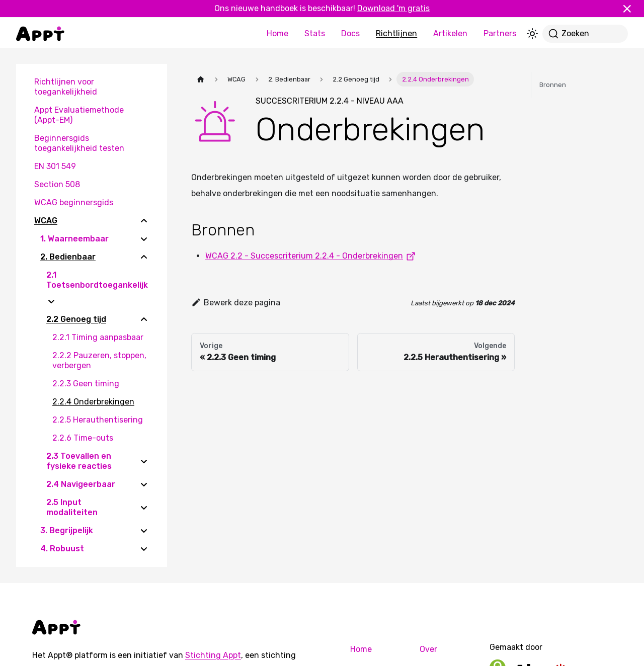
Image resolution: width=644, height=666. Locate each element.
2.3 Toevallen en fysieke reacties (79, 461)
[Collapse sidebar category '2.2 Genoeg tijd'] (144, 319)
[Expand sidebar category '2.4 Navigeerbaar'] (144, 484)
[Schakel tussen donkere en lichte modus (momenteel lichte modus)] (532, 34)
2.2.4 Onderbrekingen (93, 402)
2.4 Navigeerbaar (81, 484)
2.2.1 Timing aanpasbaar (98, 337)
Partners (500, 33)
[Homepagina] (201, 79)
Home (277, 33)
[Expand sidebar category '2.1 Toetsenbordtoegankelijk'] (51, 301)
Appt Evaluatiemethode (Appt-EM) (79, 115)
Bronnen (553, 85)
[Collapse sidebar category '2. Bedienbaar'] (144, 257)
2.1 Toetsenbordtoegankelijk (97, 280)
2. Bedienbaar (68, 257)
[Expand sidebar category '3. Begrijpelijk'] (144, 531)
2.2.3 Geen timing (86, 384)
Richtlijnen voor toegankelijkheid (66, 87)
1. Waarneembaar (74, 239)
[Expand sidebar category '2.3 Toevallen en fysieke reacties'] (144, 461)
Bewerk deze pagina (236, 303)
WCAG (46, 221)
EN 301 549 (55, 166)
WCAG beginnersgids (74, 202)
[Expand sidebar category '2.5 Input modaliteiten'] (144, 508)
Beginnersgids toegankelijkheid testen (79, 143)
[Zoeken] (585, 34)
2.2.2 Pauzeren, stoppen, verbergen (99, 360)
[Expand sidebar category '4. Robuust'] (144, 549)
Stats (315, 33)
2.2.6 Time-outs (83, 438)
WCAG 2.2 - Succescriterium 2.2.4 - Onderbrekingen (312, 256)
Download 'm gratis (393, 8)
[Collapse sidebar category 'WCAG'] (144, 221)
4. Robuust (62, 549)
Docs (350, 33)
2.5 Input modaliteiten (72, 507)
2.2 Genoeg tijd (76, 319)
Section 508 (57, 184)
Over (428, 649)
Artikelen (450, 33)
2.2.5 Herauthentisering (98, 420)
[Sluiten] (631, 9)
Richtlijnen (396, 33)
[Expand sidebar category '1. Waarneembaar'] (144, 239)
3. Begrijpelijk (67, 530)
